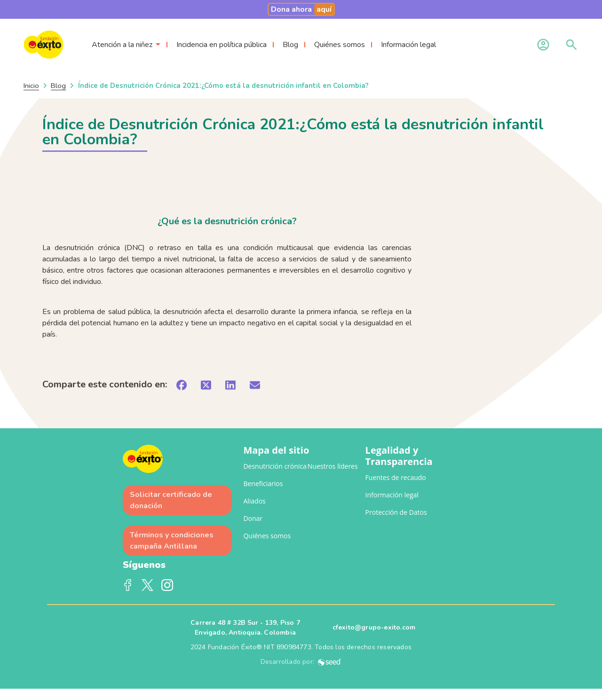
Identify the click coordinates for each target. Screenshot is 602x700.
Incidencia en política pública (222, 45)
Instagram (167, 585)
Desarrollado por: (301, 662)
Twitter (148, 585)
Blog (290, 45)
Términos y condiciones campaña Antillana (172, 541)
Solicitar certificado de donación (171, 500)
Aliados (254, 501)
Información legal (408, 45)
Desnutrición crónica (275, 466)
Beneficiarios (263, 484)
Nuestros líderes (333, 466)
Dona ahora (302, 9)
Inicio (31, 86)
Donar (253, 518)
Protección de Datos (396, 512)
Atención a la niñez (122, 45)
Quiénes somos (340, 45)
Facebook (128, 585)
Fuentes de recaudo (396, 477)
